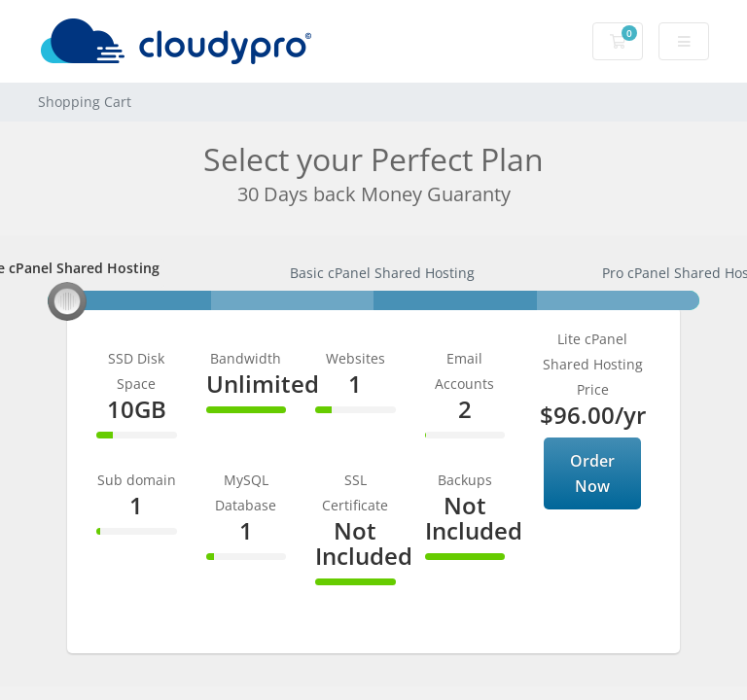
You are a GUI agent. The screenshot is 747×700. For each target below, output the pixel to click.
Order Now (592, 473)
